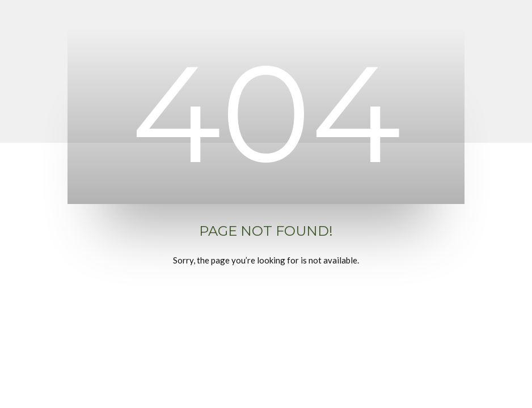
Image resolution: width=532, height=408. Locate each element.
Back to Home (266, 303)
